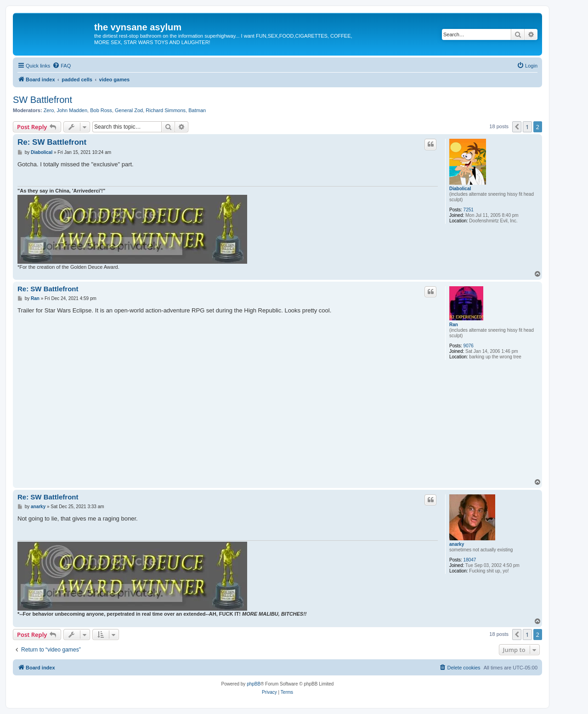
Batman (197, 110)
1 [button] (527, 127)
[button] (517, 127)
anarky (457, 544)
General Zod (129, 110)
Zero (49, 110)
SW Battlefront (42, 100)
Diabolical (460, 189)
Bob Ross (101, 110)
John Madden (72, 110)
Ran (454, 325)
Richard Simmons (166, 110)
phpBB (254, 684)
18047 (470, 560)
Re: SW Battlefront (52, 142)
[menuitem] (62, 66)
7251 (469, 210)
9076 (469, 346)
